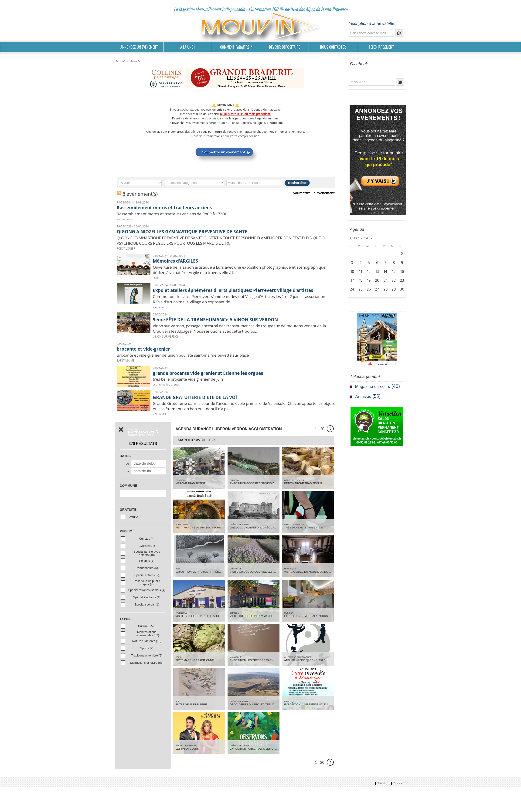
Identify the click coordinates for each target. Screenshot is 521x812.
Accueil (120, 61)
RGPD (379, 808)
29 (395, 295)
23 (404, 285)
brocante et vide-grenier (149, 368)
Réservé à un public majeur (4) (147, 607)
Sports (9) (147, 672)
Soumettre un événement (315, 192)
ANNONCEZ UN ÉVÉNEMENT (139, 47)
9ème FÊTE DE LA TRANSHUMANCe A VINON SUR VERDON (229, 330)
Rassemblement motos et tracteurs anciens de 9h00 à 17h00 (186, 214)
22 (395, 285)
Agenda (135, 61)
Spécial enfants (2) (147, 599)
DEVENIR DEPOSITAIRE (284, 47)
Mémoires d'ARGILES (180, 264)
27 (378, 295)
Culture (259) (147, 650)
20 (378, 285)
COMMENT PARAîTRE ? (236, 47)
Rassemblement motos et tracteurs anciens (175, 206)
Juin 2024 (360, 238)
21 (387, 285)
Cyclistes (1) (147, 570)
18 (361, 285)
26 (369, 295)
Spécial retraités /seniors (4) (147, 614)
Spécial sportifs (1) (147, 629)
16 (404, 274)
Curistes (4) (147, 563)
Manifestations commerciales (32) (147, 658)
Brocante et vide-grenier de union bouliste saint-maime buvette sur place (200, 376)
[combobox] (143, 518)
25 (361, 295)
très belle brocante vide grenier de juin (197, 401)
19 (369, 285)
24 (352, 295)
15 (395, 274)
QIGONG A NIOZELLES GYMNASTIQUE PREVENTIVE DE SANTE (196, 232)
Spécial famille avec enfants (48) (147, 577)
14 (386, 274)
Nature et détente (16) (147, 665)
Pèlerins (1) (147, 585)
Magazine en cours (375, 393)
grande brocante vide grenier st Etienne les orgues (220, 393)
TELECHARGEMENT (381, 47)
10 (352, 274)
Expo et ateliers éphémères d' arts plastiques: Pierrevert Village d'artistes (238, 297)
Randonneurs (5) (147, 592)
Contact (397, 808)
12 (369, 274)
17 (352, 285)
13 (378, 274)
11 (361, 274)
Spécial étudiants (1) (147, 621)
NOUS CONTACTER (333, 47)
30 (404, 295)
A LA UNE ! (187, 47)
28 (387, 295)
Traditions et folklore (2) (147, 680)
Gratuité (133, 541)
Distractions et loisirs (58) (147, 687)
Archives (364, 403)
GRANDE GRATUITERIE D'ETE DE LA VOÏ (203, 419)
